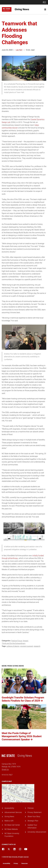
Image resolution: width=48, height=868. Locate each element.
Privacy (16, 863)
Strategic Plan (33, 821)
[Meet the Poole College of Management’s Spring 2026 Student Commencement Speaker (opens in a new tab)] (24, 723)
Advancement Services (13, 812)
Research (37, 646)
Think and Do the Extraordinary (14, 643)
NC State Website (11, 829)
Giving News (9, 816)
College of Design (13, 646)
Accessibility (9, 808)
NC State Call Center (12, 825)
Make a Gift (9, 821)
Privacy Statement (35, 812)
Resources (25, 863)
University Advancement (37, 832)
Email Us (5, 769)
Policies (31, 808)
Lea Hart (19, 50)
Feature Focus (17, 641)
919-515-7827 (7, 775)
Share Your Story (34, 816)
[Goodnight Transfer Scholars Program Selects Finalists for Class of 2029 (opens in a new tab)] (24, 685)
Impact (25, 641)
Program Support (27, 646)
